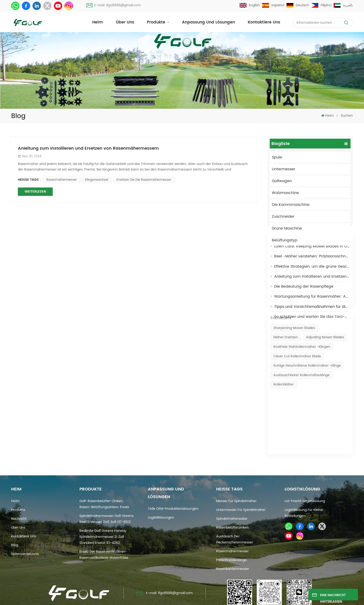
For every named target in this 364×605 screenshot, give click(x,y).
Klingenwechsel (97, 180)
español (273, 5)
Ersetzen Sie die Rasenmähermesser (144, 180)
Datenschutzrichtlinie (235, 598)
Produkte (157, 22)
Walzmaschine (285, 193)
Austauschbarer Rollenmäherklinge (302, 419)
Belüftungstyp (285, 240)
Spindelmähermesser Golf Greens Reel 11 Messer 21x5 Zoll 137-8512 (106, 501)
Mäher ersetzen (286, 381)
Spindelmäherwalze (232, 501)
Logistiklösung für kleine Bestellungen (304, 495)
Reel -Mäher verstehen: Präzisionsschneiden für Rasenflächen (310, 279)
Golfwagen (282, 181)
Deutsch (298, 5)
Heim (97, 22)
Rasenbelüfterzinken (232, 509)
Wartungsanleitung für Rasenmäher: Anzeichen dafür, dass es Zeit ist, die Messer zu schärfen (310, 320)
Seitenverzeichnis (25, 536)
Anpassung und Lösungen (208, 22)
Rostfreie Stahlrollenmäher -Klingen (302, 391)
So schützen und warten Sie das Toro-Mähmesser (310, 340)
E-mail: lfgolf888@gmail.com (114, 5)
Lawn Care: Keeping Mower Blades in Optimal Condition (310, 270)
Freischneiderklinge (231, 542)
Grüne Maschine (287, 228)
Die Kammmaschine (291, 205)
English (250, 5)
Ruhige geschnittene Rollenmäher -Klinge (307, 410)
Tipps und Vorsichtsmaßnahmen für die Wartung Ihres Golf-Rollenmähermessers (310, 330)
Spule (277, 157)
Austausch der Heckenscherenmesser (235, 521)
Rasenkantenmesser (233, 551)
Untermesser (284, 169)
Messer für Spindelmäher (236, 483)
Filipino (321, 5)
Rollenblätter (284, 429)
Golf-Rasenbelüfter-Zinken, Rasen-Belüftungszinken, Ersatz (104, 486)
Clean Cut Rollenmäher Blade (297, 400)
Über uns (125, 22)
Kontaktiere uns (264, 22)
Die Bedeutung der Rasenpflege (302, 310)
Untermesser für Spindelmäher (241, 492)
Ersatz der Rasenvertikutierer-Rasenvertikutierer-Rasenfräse (104, 537)
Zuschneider (283, 217)
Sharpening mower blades (294, 372)
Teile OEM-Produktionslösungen (173, 491)
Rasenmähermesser (62, 180)
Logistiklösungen (161, 499)
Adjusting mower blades (325, 381)
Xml (210, 598)
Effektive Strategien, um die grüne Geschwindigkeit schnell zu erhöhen (310, 290)
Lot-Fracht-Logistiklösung (305, 483)
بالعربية (343, 5)
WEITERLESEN (35, 192)
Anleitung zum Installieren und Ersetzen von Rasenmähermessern (310, 300)
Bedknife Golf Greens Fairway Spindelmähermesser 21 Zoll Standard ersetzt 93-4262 (103, 519)
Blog (15, 527)
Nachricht (19, 501)
